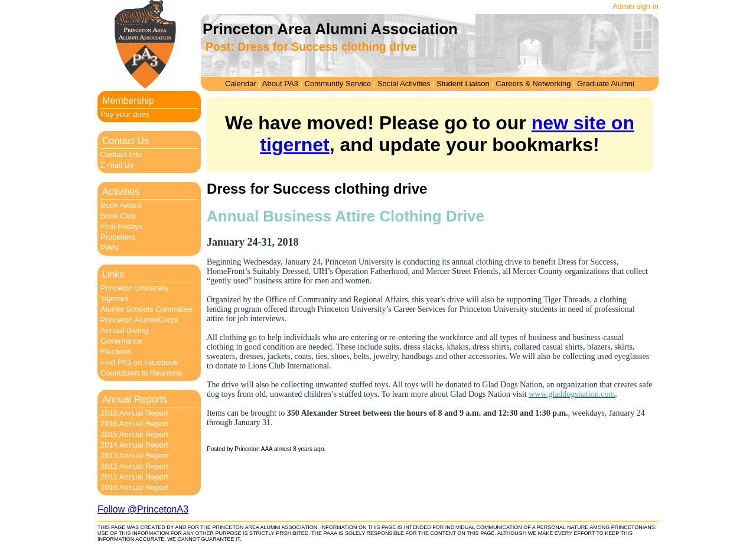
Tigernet (114, 298)
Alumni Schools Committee (146, 309)
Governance (121, 341)
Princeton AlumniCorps (139, 320)
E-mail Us (117, 165)
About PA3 (280, 84)
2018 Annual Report (134, 413)
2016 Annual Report (134, 424)
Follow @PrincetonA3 (143, 509)
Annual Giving (124, 330)
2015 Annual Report (134, 434)
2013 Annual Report (134, 456)
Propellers (118, 237)
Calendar (241, 84)
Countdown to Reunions (141, 373)
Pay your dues (125, 114)
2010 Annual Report (134, 487)
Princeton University (135, 288)
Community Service (338, 84)
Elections (116, 352)
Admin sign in (636, 6)
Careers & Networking (533, 84)
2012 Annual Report (134, 466)
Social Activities (404, 84)
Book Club (118, 216)
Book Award (121, 205)
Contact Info (121, 154)
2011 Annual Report (134, 477)
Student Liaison (463, 84)
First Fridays (122, 226)
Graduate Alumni (606, 84)
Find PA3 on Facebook (139, 362)
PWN (109, 248)
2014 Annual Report (134, 445)
